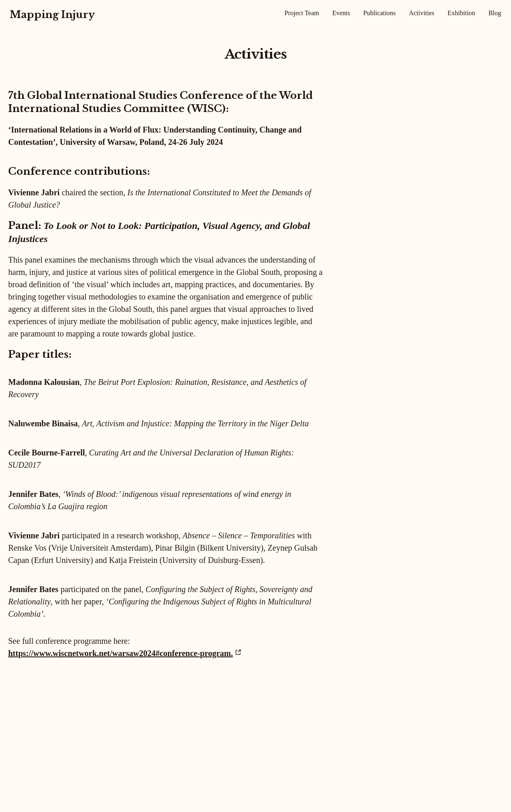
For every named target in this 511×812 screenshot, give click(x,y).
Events (341, 13)
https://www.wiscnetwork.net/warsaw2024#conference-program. (121, 653)
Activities (422, 13)
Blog (495, 13)
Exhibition (461, 13)
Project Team (302, 13)
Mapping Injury (52, 15)
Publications (379, 13)
